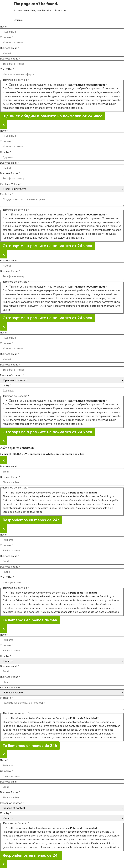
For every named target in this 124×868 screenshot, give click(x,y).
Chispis (18, 20)
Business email (9, 48)
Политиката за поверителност (86, 85)
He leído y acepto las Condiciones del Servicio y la (55, 493)
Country (6, 152)
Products (6, 194)
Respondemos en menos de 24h (31, 520)
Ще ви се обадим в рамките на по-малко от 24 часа (52, 116)
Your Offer (7, 69)
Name (4, 27)
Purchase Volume (11, 184)
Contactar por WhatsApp (43, 454)
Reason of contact (12, 375)
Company (6, 37)
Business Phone (10, 59)
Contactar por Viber (72, 454)
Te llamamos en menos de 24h (30, 620)
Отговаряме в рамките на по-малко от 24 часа (47, 246)
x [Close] (4, 124)
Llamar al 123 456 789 (14, 454)
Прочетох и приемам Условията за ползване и (59, 85)
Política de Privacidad (83, 493)
